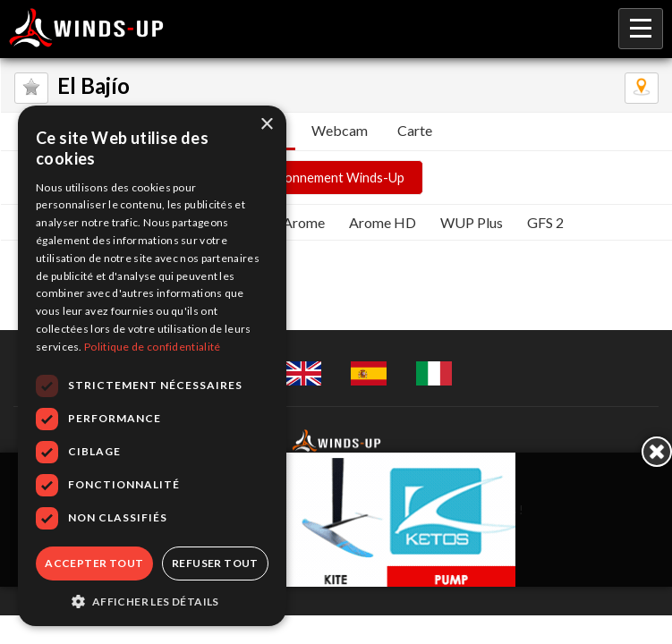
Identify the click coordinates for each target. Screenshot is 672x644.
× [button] (266, 125)
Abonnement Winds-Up (336, 178)
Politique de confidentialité (152, 347)
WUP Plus (472, 222)
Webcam (340, 130)
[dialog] (152, 366)
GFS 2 (545, 222)
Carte (415, 130)
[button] (152, 600)
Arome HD (383, 222)
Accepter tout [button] (94, 563)
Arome (304, 222)
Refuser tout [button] (215, 563)
